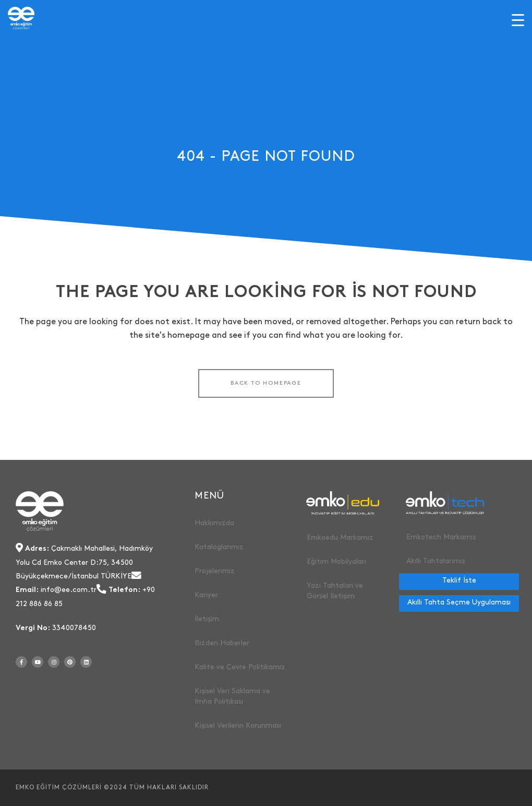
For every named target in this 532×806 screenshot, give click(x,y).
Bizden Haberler (222, 643)
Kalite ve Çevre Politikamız (240, 667)
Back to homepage (266, 383)
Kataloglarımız (219, 547)
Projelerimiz (215, 571)
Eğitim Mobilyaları (336, 561)
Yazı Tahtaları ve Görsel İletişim (335, 591)
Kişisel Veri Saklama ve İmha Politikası (232, 696)
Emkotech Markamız (442, 537)
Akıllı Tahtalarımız (436, 561)
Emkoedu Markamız (340, 537)
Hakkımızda (214, 523)
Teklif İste (459, 580)
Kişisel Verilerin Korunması (238, 725)
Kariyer (206, 595)
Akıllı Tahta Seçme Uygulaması (459, 602)
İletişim (207, 619)
